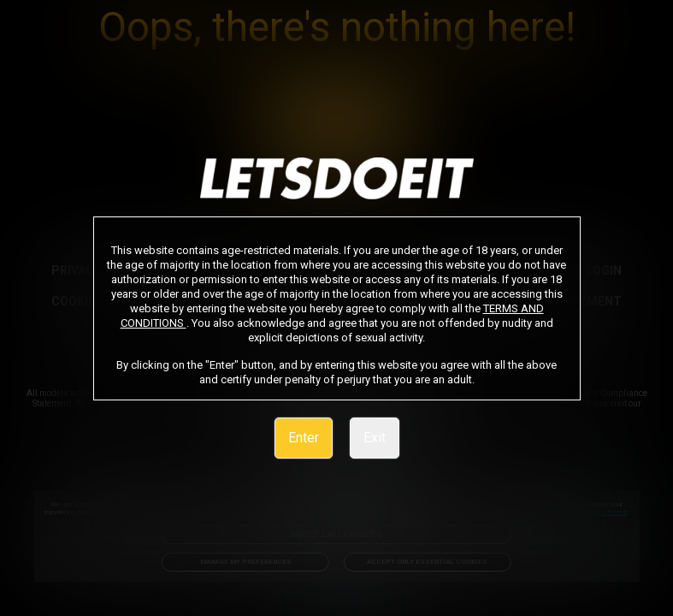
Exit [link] (375, 438)
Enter (304, 438)
